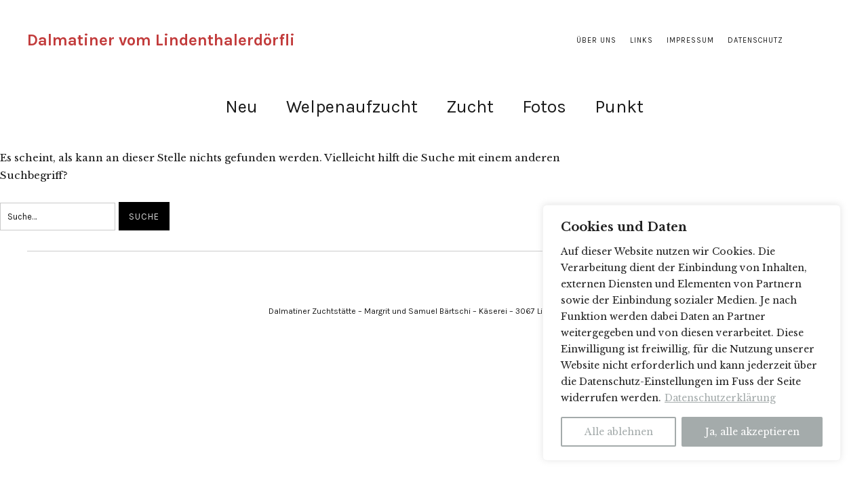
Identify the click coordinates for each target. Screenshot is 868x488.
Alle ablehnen (619, 432)
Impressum (690, 40)
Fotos (544, 107)
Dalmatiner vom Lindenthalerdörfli (161, 40)
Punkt (619, 107)
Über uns (596, 40)
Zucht (470, 107)
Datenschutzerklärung (720, 398)
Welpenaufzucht (352, 107)
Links (642, 40)
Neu (241, 107)
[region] (692, 333)
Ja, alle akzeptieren (752, 432)
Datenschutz (755, 40)
